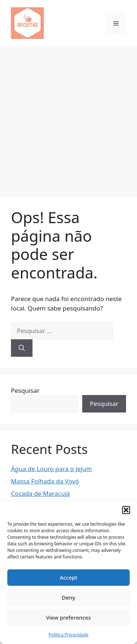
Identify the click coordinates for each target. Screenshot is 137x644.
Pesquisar (25, 390)
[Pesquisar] (22, 348)
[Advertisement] (68, 118)
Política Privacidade (68, 635)
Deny (68, 597)
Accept (68, 577)
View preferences (68, 617)
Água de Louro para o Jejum (52, 469)
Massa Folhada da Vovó (45, 481)
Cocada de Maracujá (40, 493)
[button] (126, 510)
